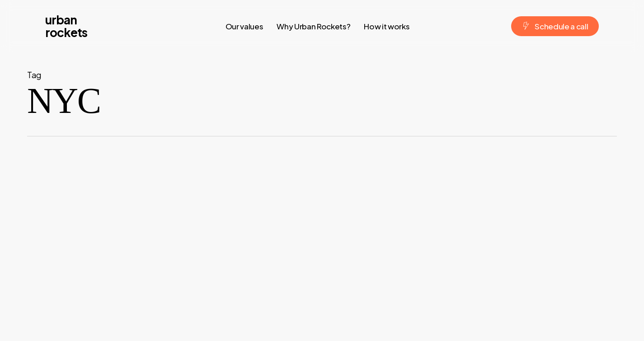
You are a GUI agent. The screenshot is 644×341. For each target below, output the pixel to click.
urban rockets (66, 26)
